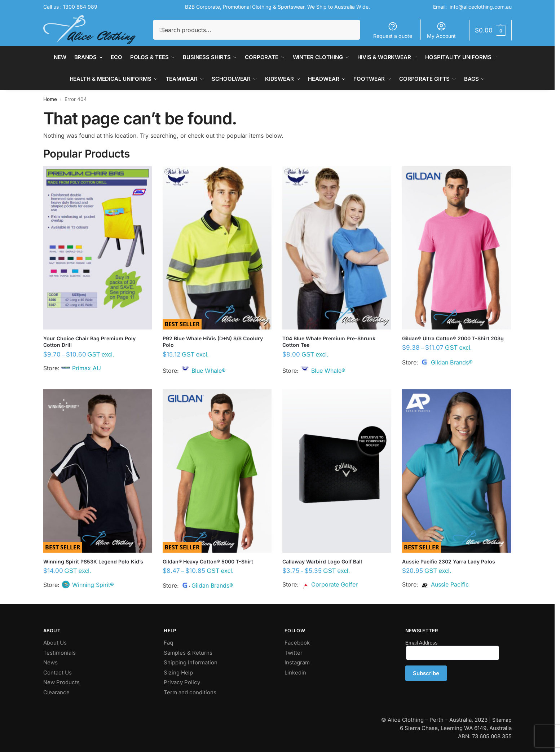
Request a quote (393, 30)
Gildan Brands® (452, 362)
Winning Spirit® (93, 585)
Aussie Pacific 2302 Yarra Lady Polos (449, 561)
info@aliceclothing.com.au (481, 7)
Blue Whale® (209, 371)
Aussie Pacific (450, 584)
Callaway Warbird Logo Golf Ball (322, 561)
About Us (55, 643)
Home (50, 99)
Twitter (294, 653)
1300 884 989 (80, 7)
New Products (61, 682)
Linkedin (295, 673)
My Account (441, 30)
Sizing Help (178, 673)
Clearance (56, 692)
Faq (168, 643)
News (50, 662)
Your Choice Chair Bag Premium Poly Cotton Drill (89, 342)
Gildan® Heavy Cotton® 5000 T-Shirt (208, 561)
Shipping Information (191, 662)
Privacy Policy (182, 682)
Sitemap (502, 720)
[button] (490, 30)
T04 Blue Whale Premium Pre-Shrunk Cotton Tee (329, 342)
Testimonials (59, 653)
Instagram (297, 662)
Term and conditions (190, 692)
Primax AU (87, 368)
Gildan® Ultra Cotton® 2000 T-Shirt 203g (453, 338)
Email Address (421, 643)
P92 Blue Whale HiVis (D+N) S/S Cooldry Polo (213, 342)
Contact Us (58, 673)
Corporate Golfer (334, 584)
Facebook (297, 643)
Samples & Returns (188, 653)
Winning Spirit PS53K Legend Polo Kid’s (93, 561)
